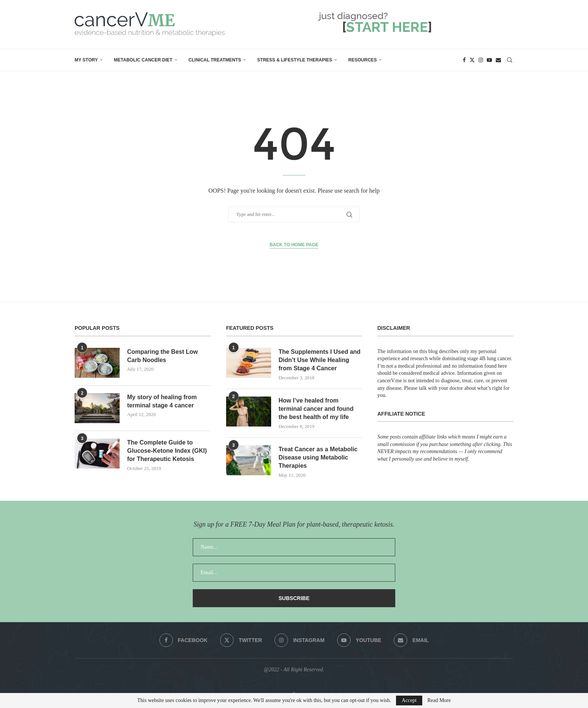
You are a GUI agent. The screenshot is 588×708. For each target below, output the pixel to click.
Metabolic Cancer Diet (143, 60)
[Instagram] (481, 60)
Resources (363, 60)
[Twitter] (472, 60)
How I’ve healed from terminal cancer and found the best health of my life (316, 409)
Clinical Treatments (215, 60)
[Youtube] (489, 60)
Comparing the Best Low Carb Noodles (162, 356)
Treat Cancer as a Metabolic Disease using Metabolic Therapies (318, 458)
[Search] (510, 60)
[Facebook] (464, 60)
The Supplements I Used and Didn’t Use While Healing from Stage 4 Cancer (320, 360)
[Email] (498, 60)
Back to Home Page (294, 245)
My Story (86, 60)
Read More (439, 701)
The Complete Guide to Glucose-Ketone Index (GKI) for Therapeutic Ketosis (167, 451)
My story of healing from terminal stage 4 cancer (162, 401)
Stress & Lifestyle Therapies (295, 60)
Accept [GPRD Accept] (409, 700)
